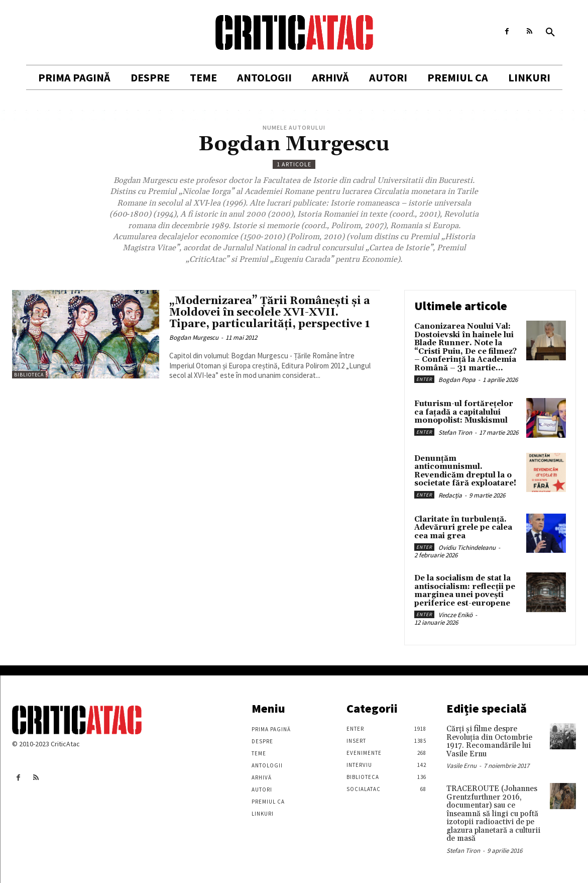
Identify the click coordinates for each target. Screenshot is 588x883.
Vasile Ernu (461, 766)
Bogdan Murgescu (194, 337)
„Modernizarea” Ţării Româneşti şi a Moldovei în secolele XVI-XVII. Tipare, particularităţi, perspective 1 (270, 313)
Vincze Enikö (455, 615)
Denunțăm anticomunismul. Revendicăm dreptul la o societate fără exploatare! (465, 471)
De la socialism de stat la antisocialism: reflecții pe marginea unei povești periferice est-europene (465, 591)
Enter (424, 379)
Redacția (450, 495)
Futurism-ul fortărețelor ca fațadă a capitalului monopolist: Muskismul (464, 412)
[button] (550, 33)
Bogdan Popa (457, 380)
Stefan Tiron (455, 432)
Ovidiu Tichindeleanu (467, 548)
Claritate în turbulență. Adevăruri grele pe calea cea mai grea (463, 528)
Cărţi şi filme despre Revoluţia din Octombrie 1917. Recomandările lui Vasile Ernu (489, 742)
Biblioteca (29, 375)
